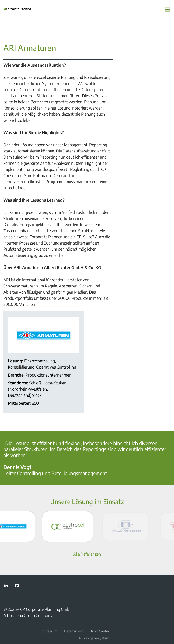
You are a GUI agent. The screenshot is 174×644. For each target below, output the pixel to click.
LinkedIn (6, 586)
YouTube (17, 586)
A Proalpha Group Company (28, 615)
